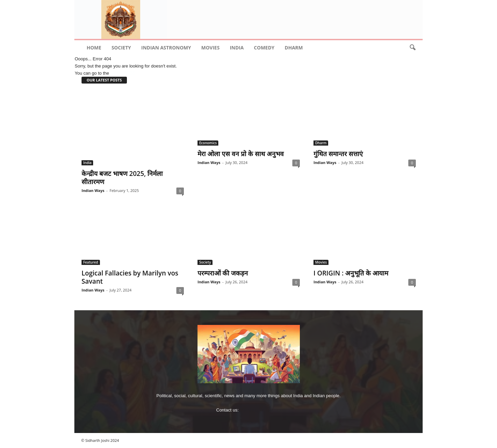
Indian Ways (93, 190)
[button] (412, 48)
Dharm (294, 48)
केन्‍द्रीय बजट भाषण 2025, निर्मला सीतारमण (122, 178)
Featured (91, 262)
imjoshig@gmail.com (260, 410)
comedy (264, 48)
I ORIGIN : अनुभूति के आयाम (351, 273)
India (237, 48)
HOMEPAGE (123, 73)
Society (121, 48)
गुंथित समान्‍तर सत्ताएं (338, 154)
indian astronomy (166, 48)
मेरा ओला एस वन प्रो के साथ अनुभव (241, 154)
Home (94, 48)
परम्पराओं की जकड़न (223, 273)
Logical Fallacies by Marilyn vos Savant (130, 277)
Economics (208, 143)
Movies (210, 48)
